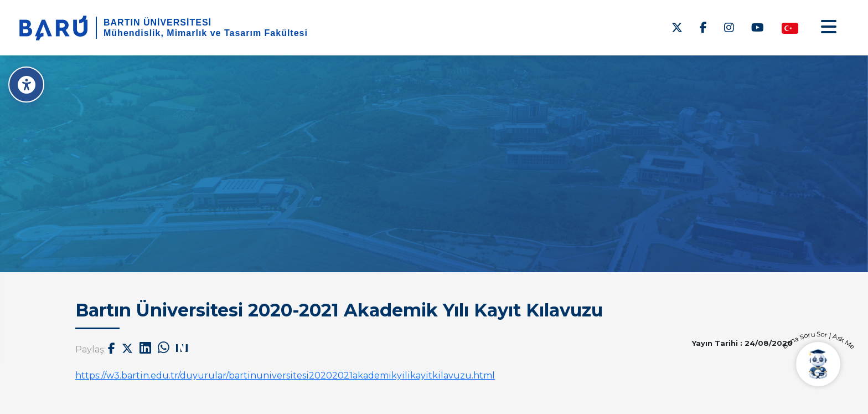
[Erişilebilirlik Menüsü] (26, 85)
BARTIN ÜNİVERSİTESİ (157, 22)
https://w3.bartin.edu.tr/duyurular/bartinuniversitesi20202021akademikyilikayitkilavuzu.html (285, 375)
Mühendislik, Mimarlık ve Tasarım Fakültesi (206, 33)
